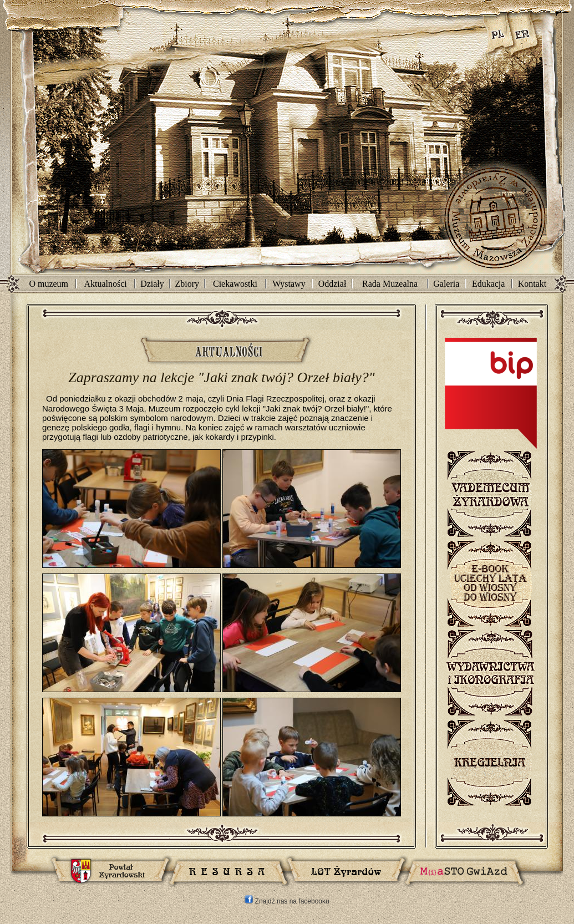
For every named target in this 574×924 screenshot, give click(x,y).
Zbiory (187, 284)
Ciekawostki (235, 284)
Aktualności (105, 284)
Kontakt (532, 284)
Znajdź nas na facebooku (287, 901)
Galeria (446, 284)
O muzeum (49, 284)
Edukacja (489, 284)
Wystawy (289, 284)
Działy (152, 284)
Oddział (332, 284)
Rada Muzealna (390, 284)
